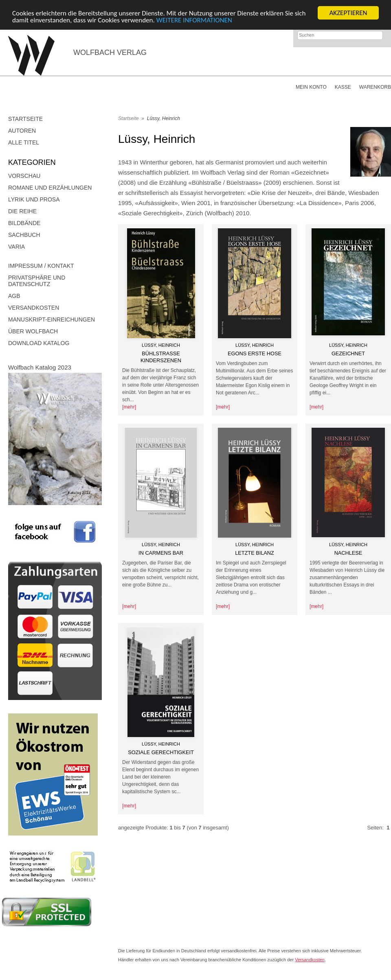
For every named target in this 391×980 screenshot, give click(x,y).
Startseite (25, 119)
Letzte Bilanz (255, 553)
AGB (14, 296)
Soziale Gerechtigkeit (161, 752)
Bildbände (24, 223)
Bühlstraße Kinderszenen (161, 357)
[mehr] (129, 407)
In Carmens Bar (161, 553)
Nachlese (348, 553)
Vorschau (24, 176)
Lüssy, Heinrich (164, 118)
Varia (16, 247)
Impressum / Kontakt (41, 266)
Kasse (343, 87)
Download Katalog (39, 343)
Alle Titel (24, 142)
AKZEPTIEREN (348, 13)
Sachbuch (24, 235)
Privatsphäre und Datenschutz (37, 281)
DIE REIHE (22, 211)
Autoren (22, 131)
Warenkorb (375, 87)
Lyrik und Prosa (34, 199)
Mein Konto (311, 87)
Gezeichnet (348, 353)
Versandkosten (34, 308)
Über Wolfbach (33, 331)
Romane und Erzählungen (50, 188)
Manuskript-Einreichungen (52, 319)
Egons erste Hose (255, 353)
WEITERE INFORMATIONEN (194, 20)
